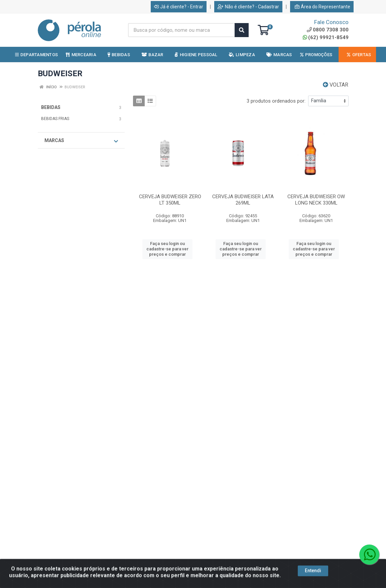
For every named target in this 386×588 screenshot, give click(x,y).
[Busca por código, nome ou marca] (181, 30)
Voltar (336, 85)
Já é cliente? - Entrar (179, 7)
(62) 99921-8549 (326, 37)
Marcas (81, 141)
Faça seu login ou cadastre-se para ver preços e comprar (167, 249)
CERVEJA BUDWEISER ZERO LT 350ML (170, 200)
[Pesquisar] (242, 30)
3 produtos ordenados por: (276, 101)
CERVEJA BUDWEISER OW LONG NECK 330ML (316, 200)
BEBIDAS (51, 107)
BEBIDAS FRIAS (55, 119)
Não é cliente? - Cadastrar (248, 7)
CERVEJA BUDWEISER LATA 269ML (243, 200)
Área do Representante (323, 7)
